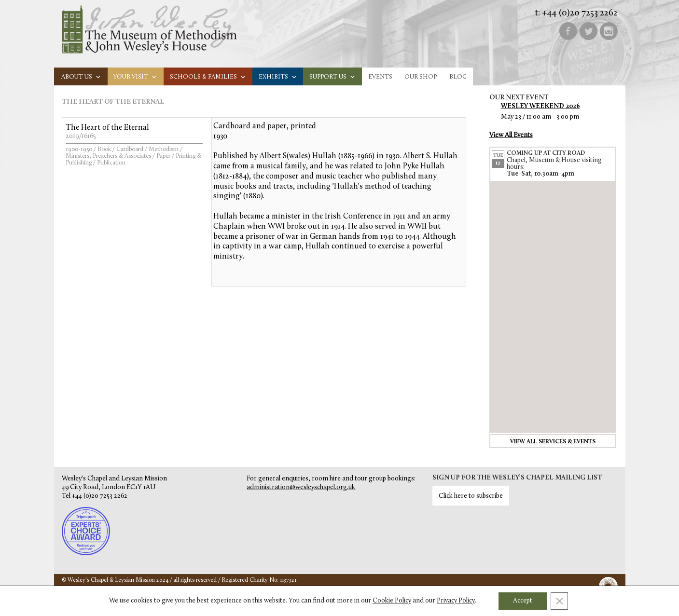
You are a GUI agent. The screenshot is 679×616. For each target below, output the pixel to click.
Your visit (135, 77)
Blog (458, 77)
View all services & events (553, 442)
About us (81, 77)
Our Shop (421, 77)
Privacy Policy (456, 601)
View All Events (511, 135)
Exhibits (278, 77)
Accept (523, 601)
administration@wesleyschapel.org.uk (301, 487)
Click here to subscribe (471, 496)
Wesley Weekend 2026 (540, 106)
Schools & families (208, 77)
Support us (333, 77)
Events (380, 77)
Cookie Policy (392, 601)
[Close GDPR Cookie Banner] (559, 601)
